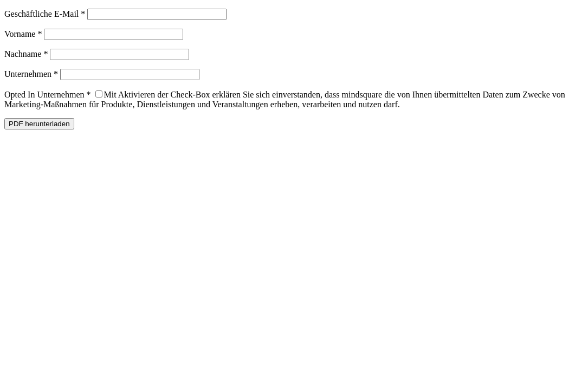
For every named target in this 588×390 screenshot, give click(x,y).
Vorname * (23, 34)
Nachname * (26, 54)
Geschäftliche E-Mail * (45, 14)
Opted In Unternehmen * (48, 95)
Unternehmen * (31, 74)
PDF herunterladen (39, 124)
